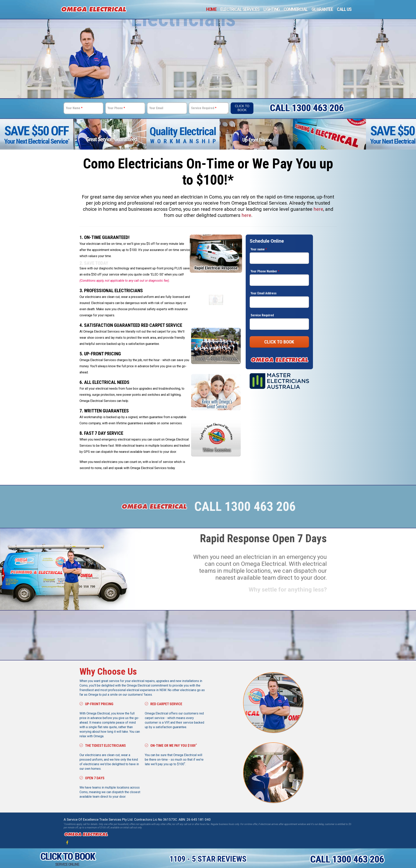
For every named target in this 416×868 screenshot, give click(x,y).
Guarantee (322, 9)
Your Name (74, 108)
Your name (259, 249)
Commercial (296, 9)
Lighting (272, 9)
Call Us (344, 9)
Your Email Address (264, 293)
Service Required (204, 108)
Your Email (156, 108)
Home (211, 9)
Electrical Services (240, 9)
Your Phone (116, 108)
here (318, 209)
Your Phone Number (265, 271)
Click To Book (242, 108)
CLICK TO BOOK (279, 342)
